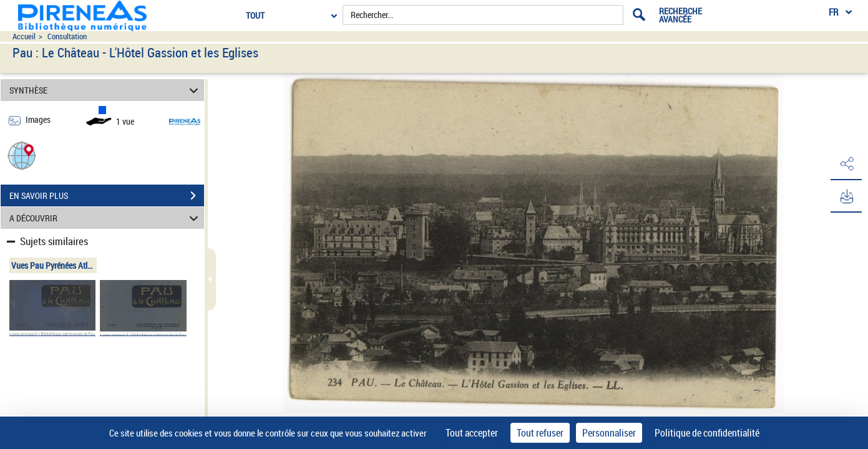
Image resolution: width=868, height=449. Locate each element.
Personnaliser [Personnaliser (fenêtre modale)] (609, 433)
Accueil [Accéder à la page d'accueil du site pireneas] (24, 36)
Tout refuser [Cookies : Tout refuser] (540, 433)
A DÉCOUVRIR (105, 218)
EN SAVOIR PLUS (107, 196)
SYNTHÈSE (105, 90)
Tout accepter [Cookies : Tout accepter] (472, 433)
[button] (22, 155)
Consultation (67, 36)
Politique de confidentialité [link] (707, 433)
